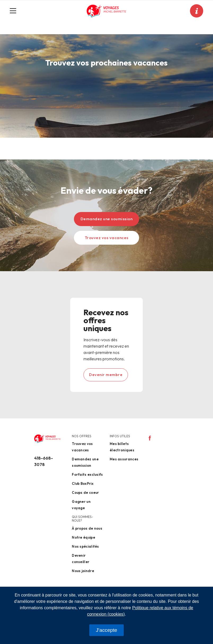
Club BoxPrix (83, 483)
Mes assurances (124, 459)
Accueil (20, 32)
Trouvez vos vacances (107, 238)
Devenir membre (106, 375)
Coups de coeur (85, 492)
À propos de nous (87, 528)
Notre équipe (83, 537)
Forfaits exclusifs (87, 474)
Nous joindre (83, 571)
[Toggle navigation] (15, 11)
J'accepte (106, 630)
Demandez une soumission (107, 219)
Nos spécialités (85, 546)
